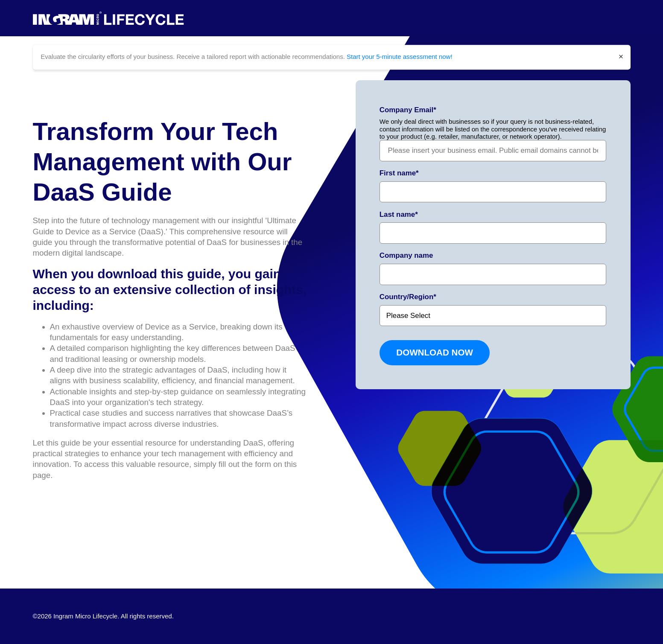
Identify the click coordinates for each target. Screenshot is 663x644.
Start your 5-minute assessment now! (400, 57)
